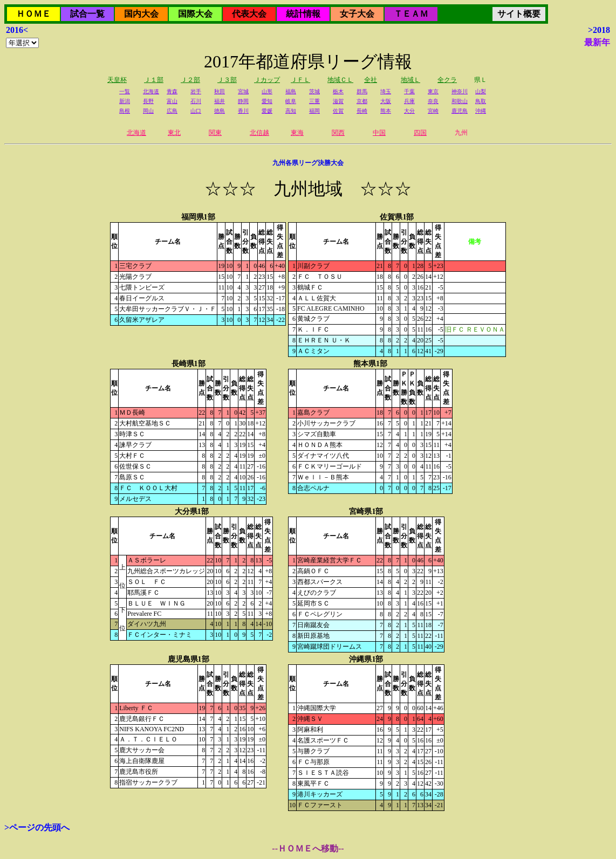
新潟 (125, 101)
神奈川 (460, 91)
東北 (174, 133)
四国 (420, 133)
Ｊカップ (267, 80)
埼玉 (386, 91)
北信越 (259, 133)
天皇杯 (117, 80)
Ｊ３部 (227, 80)
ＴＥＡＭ (411, 14)
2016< (17, 30)
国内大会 (141, 14)
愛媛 (267, 111)
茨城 (314, 91)
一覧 (125, 91)
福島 (291, 91)
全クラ (447, 80)
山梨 (481, 91)
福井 (220, 101)
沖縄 (481, 111)
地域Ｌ (410, 80)
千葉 (409, 91)
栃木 (338, 91)
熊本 (386, 111)
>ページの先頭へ (37, 827)
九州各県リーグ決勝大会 (308, 163)
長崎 (362, 111)
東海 (297, 133)
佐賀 (338, 111)
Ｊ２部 (190, 80)
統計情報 (303, 14)
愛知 (267, 101)
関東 (215, 133)
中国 (379, 133)
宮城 (243, 91)
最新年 (597, 42)
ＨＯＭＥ (33, 14)
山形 (267, 91)
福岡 (314, 111)
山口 (196, 111)
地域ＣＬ (340, 80)
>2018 (599, 30)
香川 (243, 111)
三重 (314, 101)
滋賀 (338, 101)
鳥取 (481, 101)
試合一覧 (87, 14)
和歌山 (460, 101)
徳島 (220, 111)
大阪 (386, 101)
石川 (196, 101)
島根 (125, 111)
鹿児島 (460, 111)
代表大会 (249, 14)
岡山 (148, 111)
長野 (148, 101)
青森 (172, 91)
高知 (291, 111)
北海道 (151, 91)
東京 (433, 91)
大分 (409, 111)
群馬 (362, 91)
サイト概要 (519, 14)
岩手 (196, 91)
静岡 (243, 101)
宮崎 (433, 111)
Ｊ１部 (154, 80)
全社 (371, 80)
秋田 (220, 91)
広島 (172, 111)
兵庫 (409, 101)
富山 (172, 101)
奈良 (433, 101)
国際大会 (195, 14)
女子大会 (357, 14)
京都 (362, 101)
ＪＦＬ (300, 80)
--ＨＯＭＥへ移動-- (308, 848)
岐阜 (291, 101)
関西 (338, 133)
